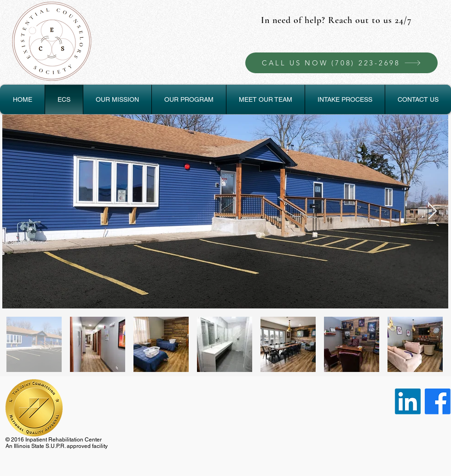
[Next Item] (432, 212)
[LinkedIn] (408, 401)
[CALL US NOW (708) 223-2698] (341, 63)
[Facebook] (438, 401)
